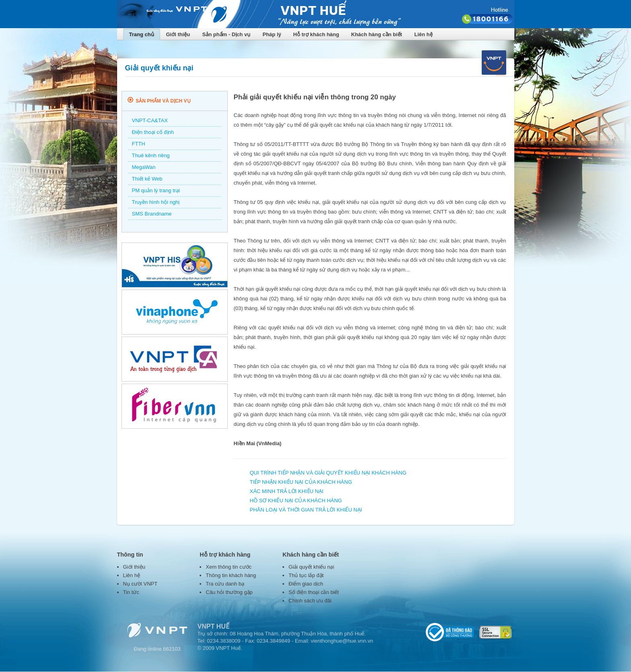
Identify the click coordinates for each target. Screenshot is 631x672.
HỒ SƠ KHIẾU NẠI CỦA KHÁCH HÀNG (296, 500)
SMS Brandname (152, 214)
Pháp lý (272, 34)
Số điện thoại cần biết (314, 592)
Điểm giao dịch (306, 584)
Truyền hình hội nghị (156, 202)
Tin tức (131, 592)
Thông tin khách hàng (231, 575)
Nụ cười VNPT (140, 584)
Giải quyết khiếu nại (311, 567)
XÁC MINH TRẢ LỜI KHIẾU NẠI (287, 491)
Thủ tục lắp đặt (306, 575)
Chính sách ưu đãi (310, 601)
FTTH (139, 144)
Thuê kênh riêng (151, 155)
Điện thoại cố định (153, 132)
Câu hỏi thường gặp (229, 592)
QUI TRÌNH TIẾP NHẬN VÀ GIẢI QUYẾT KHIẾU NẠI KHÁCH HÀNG (328, 473)
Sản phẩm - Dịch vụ (227, 34)
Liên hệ (424, 34)
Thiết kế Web (147, 179)
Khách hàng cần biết (377, 34)
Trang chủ (142, 34)
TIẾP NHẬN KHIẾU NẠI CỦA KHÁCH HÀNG (301, 482)
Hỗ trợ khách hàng (316, 34)
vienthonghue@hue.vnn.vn (342, 641)
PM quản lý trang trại (156, 190)
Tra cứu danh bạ (225, 584)
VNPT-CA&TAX (150, 120)
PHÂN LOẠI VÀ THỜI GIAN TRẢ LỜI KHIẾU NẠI (306, 510)
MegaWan (144, 167)
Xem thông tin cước (229, 567)
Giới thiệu (178, 34)
